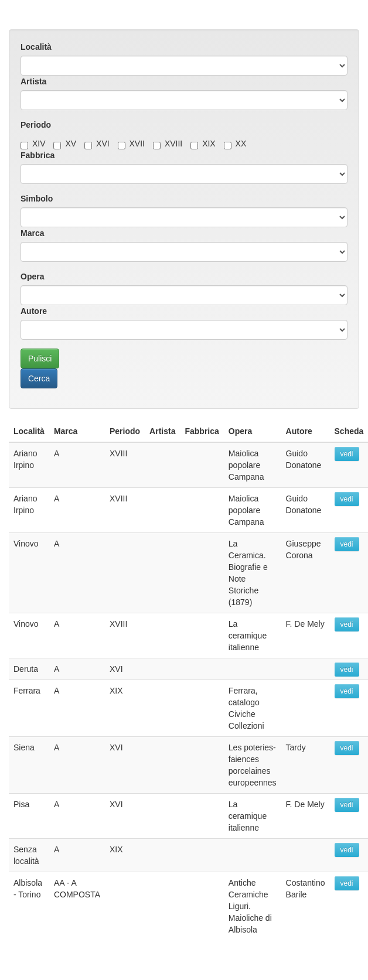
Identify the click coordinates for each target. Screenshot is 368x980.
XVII (131, 144)
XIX (203, 144)
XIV (33, 144)
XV (65, 144)
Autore (34, 311)
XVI (97, 144)
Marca (32, 233)
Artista (33, 81)
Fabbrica (38, 155)
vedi (347, 454)
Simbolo (37, 199)
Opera (32, 276)
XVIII (168, 144)
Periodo (36, 125)
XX (235, 144)
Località (36, 47)
